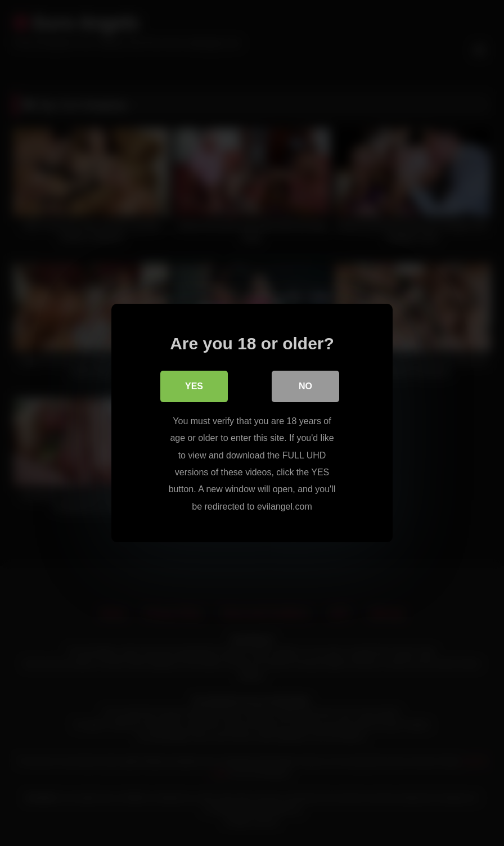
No (305, 386)
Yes (194, 386)
